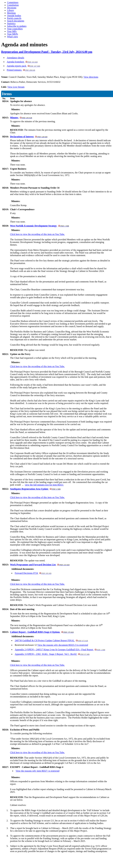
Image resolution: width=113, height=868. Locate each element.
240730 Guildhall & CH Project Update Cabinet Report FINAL (51, 640)
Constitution (13, 5)
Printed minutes (21, 70)
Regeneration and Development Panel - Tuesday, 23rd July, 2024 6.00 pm (47, 52)
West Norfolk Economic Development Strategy (39, 226)
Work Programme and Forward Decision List (40, 565)
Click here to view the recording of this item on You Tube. (37, 234)
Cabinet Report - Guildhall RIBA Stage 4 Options (42, 632)
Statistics (11, 23)
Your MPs (12, 31)
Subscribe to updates (17, 26)
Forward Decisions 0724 (33, 573)
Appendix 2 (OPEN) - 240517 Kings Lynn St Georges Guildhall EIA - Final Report (60, 650)
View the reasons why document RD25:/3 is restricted (63, 645)
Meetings (11, 13)
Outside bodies (14, 16)
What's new (12, 37)
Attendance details (15, 58)
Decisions (12, 8)
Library (11, 10)
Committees (13, 2)
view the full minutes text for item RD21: (44, 485)
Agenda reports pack (23, 66)
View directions (91, 77)
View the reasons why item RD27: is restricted (37, 771)
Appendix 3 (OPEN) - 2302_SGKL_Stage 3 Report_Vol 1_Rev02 (52, 654)
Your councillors (15, 29)
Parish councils (14, 18)
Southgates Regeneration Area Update (35, 489)
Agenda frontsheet (22, 62)
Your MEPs (12, 34)
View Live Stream (16, 87)
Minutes (21, 118)
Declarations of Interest (29, 137)
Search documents (16, 21)
